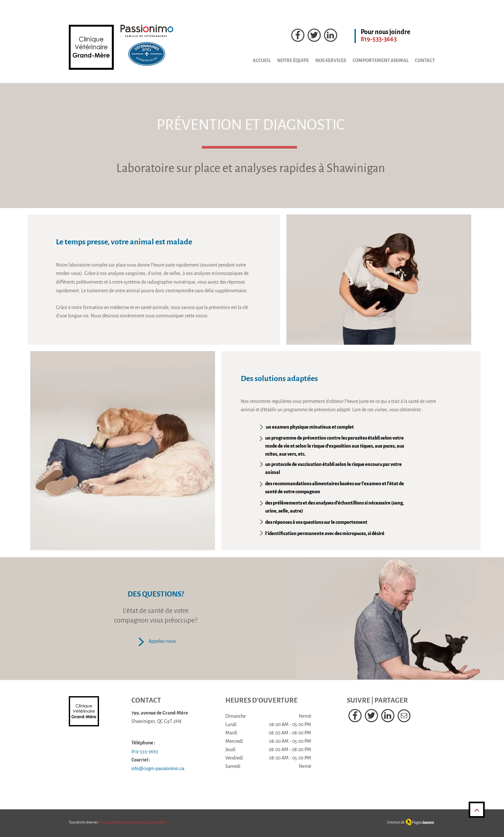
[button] (328, 61)
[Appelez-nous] (156, 641)
